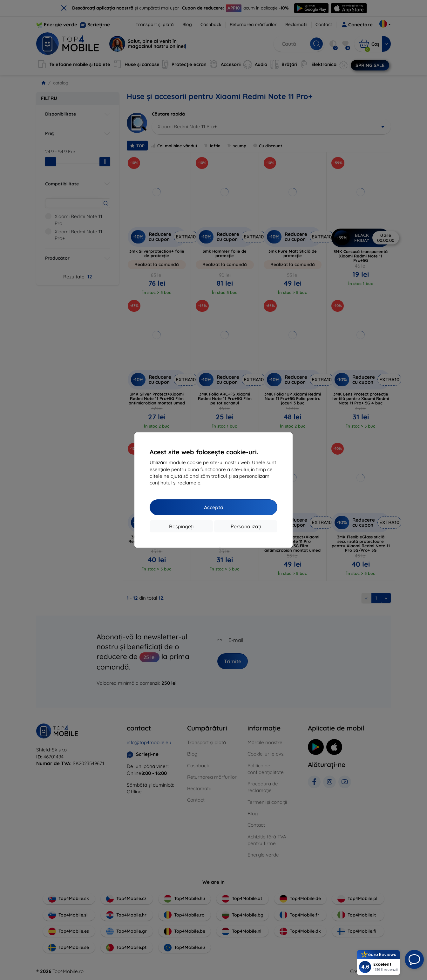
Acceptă (214, 507)
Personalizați (246, 526)
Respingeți (181, 526)
